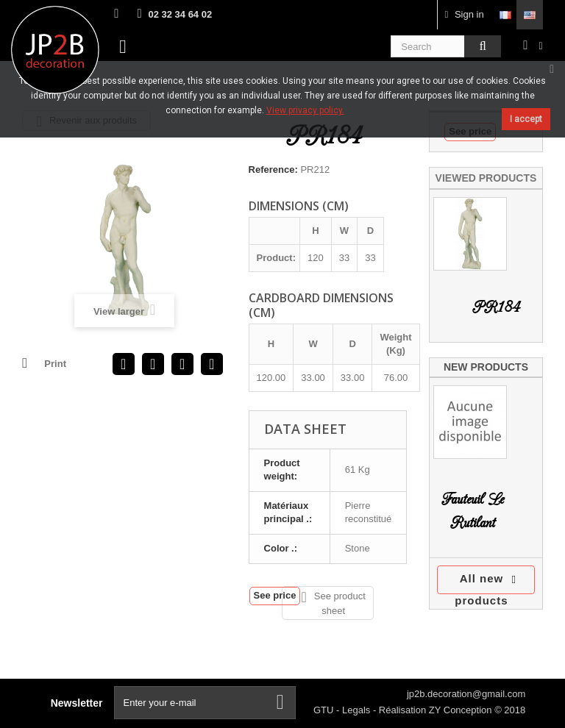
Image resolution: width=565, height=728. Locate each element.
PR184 (496, 308)
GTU (325, 710)
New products (486, 367)
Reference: (273, 169)
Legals (358, 710)
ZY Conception (462, 710)
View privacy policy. (305, 110)
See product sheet (333, 603)
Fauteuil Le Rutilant (473, 511)
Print (55, 364)
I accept (526, 119)
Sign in (465, 14)
